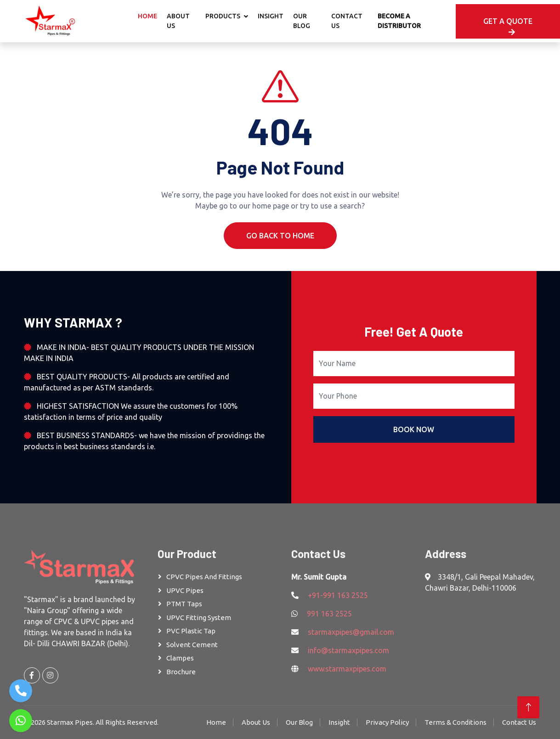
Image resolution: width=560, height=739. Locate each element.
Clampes (180, 658)
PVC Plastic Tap (191, 631)
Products (223, 16)
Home (147, 16)
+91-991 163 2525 (338, 595)
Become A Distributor (399, 21)
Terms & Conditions (455, 722)
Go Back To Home (280, 236)
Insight (271, 16)
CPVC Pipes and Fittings (204, 577)
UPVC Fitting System (199, 618)
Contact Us (347, 21)
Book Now (414, 429)
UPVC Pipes (185, 590)
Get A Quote (508, 26)
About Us (178, 21)
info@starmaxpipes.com (348, 650)
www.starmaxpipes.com (347, 669)
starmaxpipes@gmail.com (351, 632)
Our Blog (302, 21)
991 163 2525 (329, 614)
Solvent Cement (192, 645)
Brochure (181, 672)
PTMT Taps (184, 604)
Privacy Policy (387, 722)
